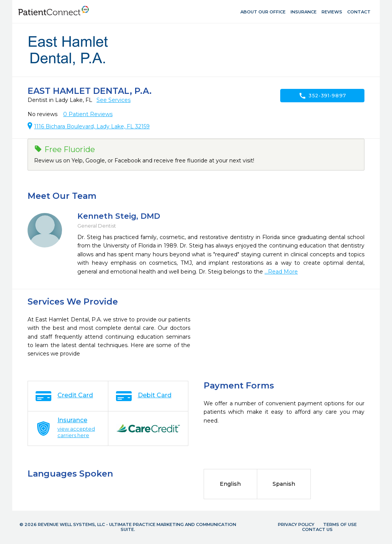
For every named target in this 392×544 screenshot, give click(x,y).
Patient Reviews (88, 114)
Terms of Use (340, 524)
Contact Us (317, 529)
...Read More (281, 272)
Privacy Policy (296, 524)
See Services (114, 100)
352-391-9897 (322, 96)
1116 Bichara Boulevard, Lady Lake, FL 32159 (92, 126)
